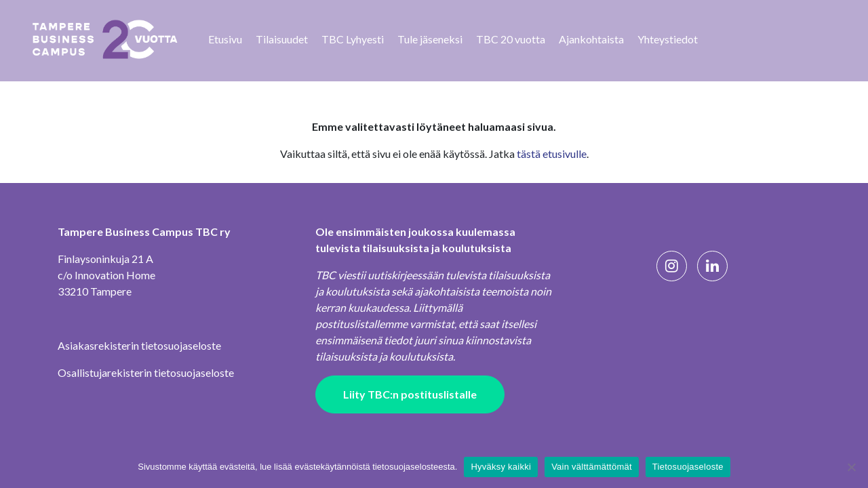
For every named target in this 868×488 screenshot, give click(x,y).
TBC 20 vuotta (511, 39)
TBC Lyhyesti (353, 39)
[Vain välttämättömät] (851, 467)
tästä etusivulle (552, 154)
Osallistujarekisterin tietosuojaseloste (146, 372)
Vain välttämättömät (592, 467)
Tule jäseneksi (430, 39)
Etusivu (225, 39)
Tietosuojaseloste (688, 467)
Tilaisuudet (282, 39)
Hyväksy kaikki (501, 467)
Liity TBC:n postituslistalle (410, 394)
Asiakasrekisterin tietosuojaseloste (139, 345)
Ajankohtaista (591, 39)
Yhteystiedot (668, 39)
